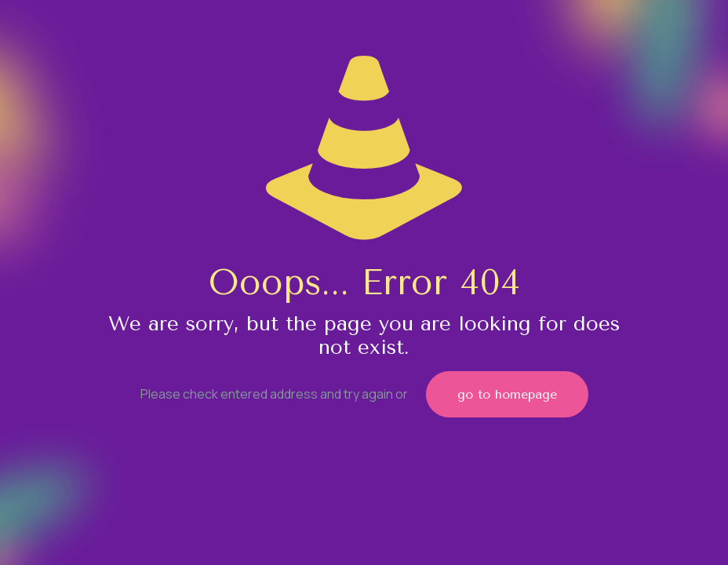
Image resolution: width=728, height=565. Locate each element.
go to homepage (507, 394)
